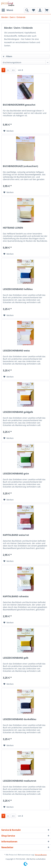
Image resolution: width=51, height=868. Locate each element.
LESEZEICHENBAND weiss (16, 351)
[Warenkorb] (47, 10)
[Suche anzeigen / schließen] (27, 10)
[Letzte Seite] (13, 70)
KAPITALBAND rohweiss (16, 596)
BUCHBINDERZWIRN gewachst (19, 105)
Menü (7, 10)
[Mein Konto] (40, 10)
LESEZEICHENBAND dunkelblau (20, 719)
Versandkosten (41, 855)
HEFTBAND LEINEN (13, 228)
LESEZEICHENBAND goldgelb (18, 412)
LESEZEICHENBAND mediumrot (20, 781)
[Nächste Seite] (8, 70)
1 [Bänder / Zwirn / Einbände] (3, 70)
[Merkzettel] (33, 10)
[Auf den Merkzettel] (8, 131)
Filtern (7, 56)
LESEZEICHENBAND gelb (16, 658)
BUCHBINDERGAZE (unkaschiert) (20, 166)
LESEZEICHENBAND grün (16, 474)
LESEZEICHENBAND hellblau (18, 289)
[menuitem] (7, 10)
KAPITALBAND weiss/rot (16, 535)
